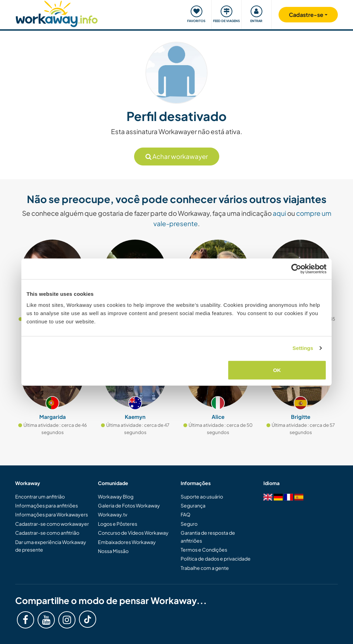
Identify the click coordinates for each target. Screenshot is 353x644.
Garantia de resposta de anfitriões (208, 536)
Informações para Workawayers (52, 514)
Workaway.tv (113, 514)
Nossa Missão (113, 551)
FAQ (185, 514)
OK (277, 370)
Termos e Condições (204, 550)
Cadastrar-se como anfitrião (47, 533)
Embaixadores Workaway (127, 542)
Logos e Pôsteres (118, 524)
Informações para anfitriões (47, 505)
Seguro (189, 524)
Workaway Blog (116, 496)
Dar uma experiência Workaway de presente (51, 546)
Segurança (193, 505)
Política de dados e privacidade (216, 559)
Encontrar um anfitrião (40, 496)
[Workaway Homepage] (57, 13)
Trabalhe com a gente (205, 568)
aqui (279, 213)
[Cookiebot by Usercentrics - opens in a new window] (296, 269)
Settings (303, 348)
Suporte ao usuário (202, 496)
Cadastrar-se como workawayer (52, 524)
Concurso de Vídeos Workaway (133, 533)
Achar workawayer (177, 156)
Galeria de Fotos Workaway (129, 505)
